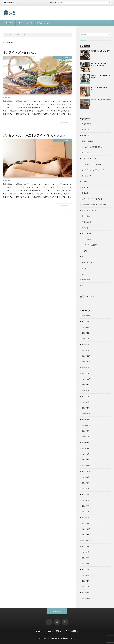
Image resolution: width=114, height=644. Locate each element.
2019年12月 (86, 460)
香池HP (30, 23)
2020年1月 (86, 454)
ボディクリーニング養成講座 (92, 199)
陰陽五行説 (86, 280)
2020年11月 (86, 419)
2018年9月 (86, 546)
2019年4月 (86, 506)
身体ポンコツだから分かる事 (60, 3)
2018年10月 (86, 541)
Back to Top (57, 612)
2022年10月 (86, 362)
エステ (84, 182)
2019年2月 (86, 517)
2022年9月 (86, 368)
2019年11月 (86, 466)
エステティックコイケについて (93, 170)
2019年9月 (86, 477)
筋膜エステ (86, 187)
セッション (86, 153)
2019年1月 (86, 523)
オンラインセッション (90, 210)
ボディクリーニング (89, 158)
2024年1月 (86, 327)
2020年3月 (86, 443)
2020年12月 (86, 414)
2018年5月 (86, 569)
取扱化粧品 (86, 130)
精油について (87, 222)
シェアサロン (87, 239)
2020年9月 (86, 431)
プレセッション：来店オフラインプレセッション (34, 135)
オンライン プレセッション (20, 52)
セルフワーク (87, 176)
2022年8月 (86, 373)
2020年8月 (86, 437)
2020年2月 (86, 448)
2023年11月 (86, 333)
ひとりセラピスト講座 (90, 245)
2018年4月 (86, 575)
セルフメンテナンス (89, 233)
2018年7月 (86, 558)
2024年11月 (86, 316)
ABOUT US (9, 23)
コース (84, 268)
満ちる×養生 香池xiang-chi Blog (64, 638)
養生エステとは (87, 262)
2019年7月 (86, 489)
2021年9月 (86, 391)
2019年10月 (86, 471)
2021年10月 (86, 385)
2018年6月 (86, 564)
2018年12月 (86, 529)
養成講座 (85, 193)
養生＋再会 (64, 58)
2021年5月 (86, 396)
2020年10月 (86, 425)
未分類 (84, 251)
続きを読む (64, 122)
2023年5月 (86, 339)
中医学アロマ (87, 124)
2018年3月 (86, 581)
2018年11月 (86, 535)
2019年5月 (86, 500)
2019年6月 (86, 494)
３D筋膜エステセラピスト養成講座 (94, 205)
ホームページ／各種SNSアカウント (94, 147)
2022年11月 (86, 356)
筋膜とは (85, 228)
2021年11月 (86, 379)
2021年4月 (86, 402)
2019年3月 (86, 512)
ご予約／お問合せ (43, 23)
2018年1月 (86, 592)
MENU (20, 23)
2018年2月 (86, 587)
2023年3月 (86, 350)
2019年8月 (86, 483)
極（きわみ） (87, 135)
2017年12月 (86, 598)
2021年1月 (86, 408)
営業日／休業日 (87, 141)
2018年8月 (86, 552)
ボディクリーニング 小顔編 (91, 164)
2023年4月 (86, 344)
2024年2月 (86, 321)
